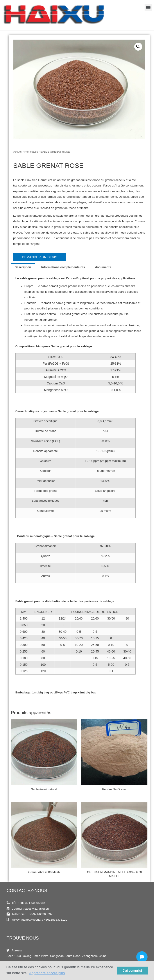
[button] (148, 20)
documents (103, 267)
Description (23, 267)
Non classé (31, 152)
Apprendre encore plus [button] (47, 973)
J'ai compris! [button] (132, 971)
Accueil (18, 152)
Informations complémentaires (63, 267)
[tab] (23, 267)
